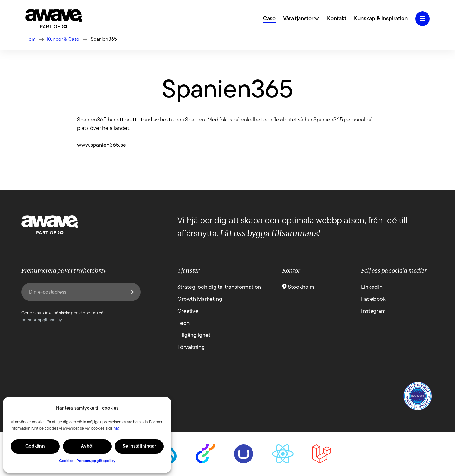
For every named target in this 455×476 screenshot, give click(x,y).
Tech (183, 323)
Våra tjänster (301, 19)
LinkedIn (372, 287)
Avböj (87, 446)
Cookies (66, 461)
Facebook (373, 299)
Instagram (373, 311)
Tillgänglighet (194, 335)
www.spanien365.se (102, 145)
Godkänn (35, 446)
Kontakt (337, 19)
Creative (188, 311)
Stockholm (298, 287)
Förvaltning (191, 347)
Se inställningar (139, 446)
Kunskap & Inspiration (381, 19)
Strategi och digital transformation (219, 287)
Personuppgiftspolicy (96, 461)
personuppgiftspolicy (42, 320)
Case (269, 19)
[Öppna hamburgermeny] (422, 19)
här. (116, 428)
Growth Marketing (200, 299)
